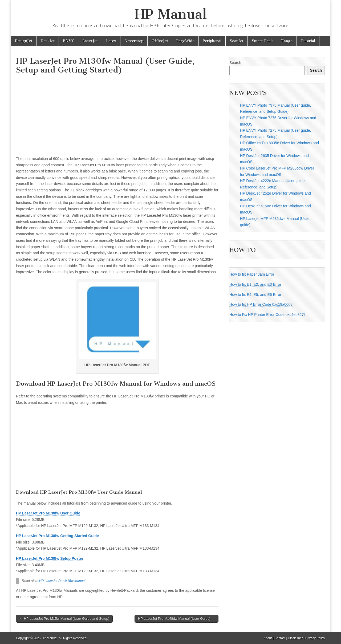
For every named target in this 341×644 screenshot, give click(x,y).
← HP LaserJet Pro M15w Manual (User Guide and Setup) (64, 619)
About (268, 638)
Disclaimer (295, 638)
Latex (111, 41)
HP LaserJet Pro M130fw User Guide (48, 513)
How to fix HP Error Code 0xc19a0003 (261, 304)
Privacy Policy (315, 638)
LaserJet (90, 41)
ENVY (68, 41)
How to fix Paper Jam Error (252, 274)
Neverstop (134, 41)
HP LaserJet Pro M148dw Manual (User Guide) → (176, 619)
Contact (280, 638)
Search (235, 63)
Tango (287, 41)
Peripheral (212, 41)
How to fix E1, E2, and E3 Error (255, 284)
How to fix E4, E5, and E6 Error (255, 295)
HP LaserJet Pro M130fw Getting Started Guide (57, 536)
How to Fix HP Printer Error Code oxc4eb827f (267, 315)
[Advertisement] (117, 115)
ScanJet (237, 41)
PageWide (185, 41)
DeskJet (48, 41)
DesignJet (23, 41)
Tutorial (308, 41)
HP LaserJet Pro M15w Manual (62, 581)
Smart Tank (262, 41)
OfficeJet (160, 41)
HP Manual (171, 14)
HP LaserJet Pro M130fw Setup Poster (50, 558)
